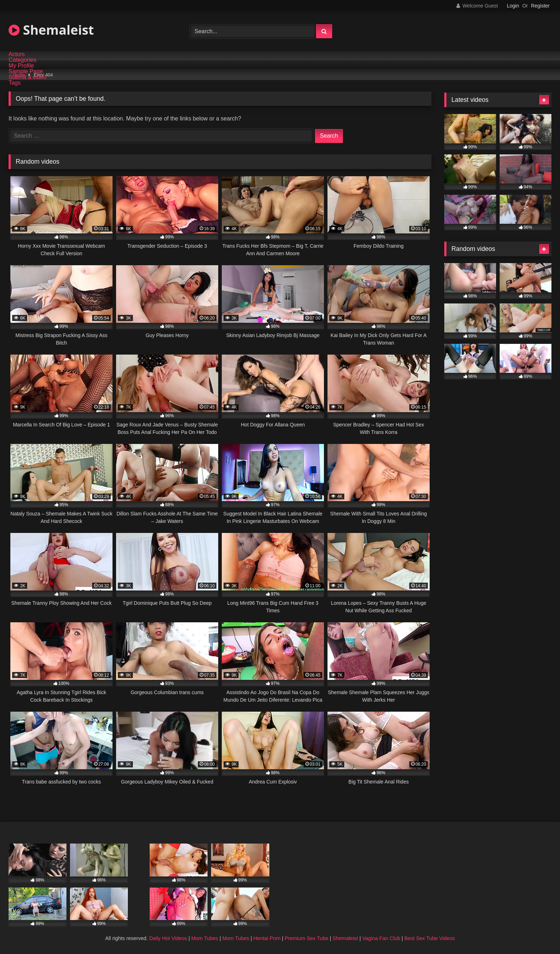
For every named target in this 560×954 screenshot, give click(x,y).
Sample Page (26, 71)
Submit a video (27, 77)
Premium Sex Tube (306, 938)
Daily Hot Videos (168, 938)
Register (540, 6)
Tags (15, 83)
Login (513, 6)
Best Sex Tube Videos (429, 938)
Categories (22, 60)
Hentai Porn (267, 938)
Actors (17, 54)
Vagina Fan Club (381, 938)
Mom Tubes (205, 938)
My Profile (21, 66)
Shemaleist (51, 30)
